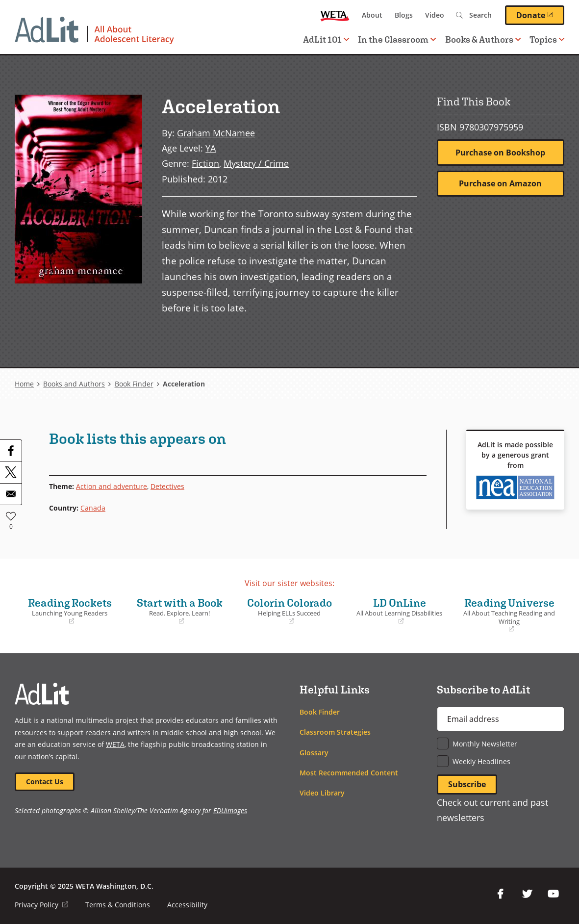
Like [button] (11, 516)
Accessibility (187, 905)
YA (211, 148)
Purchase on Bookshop (500, 153)
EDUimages (230, 810)
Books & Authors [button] (483, 39)
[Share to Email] (11, 494)
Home (24, 384)
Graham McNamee (216, 133)
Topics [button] (547, 39)
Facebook (501, 894)
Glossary (314, 753)
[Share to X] (11, 472)
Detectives (167, 486)
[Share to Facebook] (11, 451)
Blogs (404, 15)
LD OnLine (400, 611)
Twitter (527, 894)
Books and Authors (74, 384)
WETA (335, 15)
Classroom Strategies (335, 732)
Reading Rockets (70, 611)
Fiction (205, 163)
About (372, 15)
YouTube (554, 894)
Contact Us (45, 782)
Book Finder (134, 384)
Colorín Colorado (289, 611)
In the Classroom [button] (397, 39)
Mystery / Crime (256, 163)
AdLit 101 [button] (326, 39)
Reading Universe (509, 615)
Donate (540, 15)
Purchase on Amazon (500, 183)
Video (435, 15)
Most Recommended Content (349, 773)
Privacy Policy (41, 905)
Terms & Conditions (118, 905)
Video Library (322, 793)
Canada (93, 508)
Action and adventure (112, 486)
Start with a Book (179, 611)
